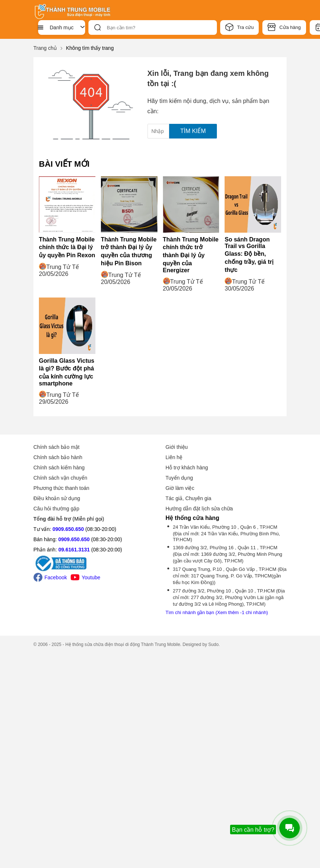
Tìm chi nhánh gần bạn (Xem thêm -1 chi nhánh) (217, 612)
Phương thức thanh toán (61, 488)
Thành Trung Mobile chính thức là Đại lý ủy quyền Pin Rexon (67, 247)
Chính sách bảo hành (58, 457)
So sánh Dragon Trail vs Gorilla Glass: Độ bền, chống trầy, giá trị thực (249, 255)
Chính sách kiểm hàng (59, 468)
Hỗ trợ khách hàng (187, 468)
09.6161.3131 (74, 550)
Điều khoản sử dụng (57, 498)
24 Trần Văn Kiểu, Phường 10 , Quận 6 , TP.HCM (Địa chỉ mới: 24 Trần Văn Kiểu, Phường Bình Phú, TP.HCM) (226, 533)
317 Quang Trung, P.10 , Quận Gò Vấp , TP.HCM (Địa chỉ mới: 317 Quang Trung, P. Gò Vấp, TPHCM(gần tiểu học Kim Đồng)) (230, 576)
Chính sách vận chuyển (60, 478)
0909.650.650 (68, 529)
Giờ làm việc (180, 488)
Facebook (50, 577)
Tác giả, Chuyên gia (188, 498)
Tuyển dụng (179, 478)
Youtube (85, 577)
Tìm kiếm (193, 131)
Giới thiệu (177, 447)
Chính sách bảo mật (57, 447)
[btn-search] (98, 27)
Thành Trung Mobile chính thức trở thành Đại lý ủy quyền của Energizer (191, 255)
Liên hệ (174, 457)
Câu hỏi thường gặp (56, 509)
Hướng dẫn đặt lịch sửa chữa (199, 509)
